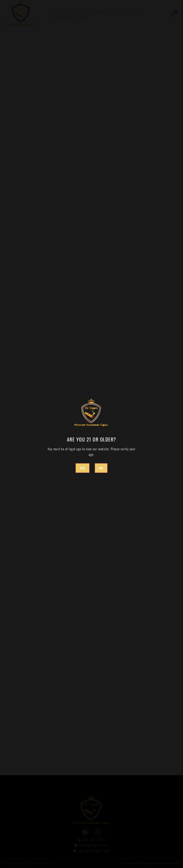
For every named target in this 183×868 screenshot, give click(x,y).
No (101, 468)
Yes (82, 468)
